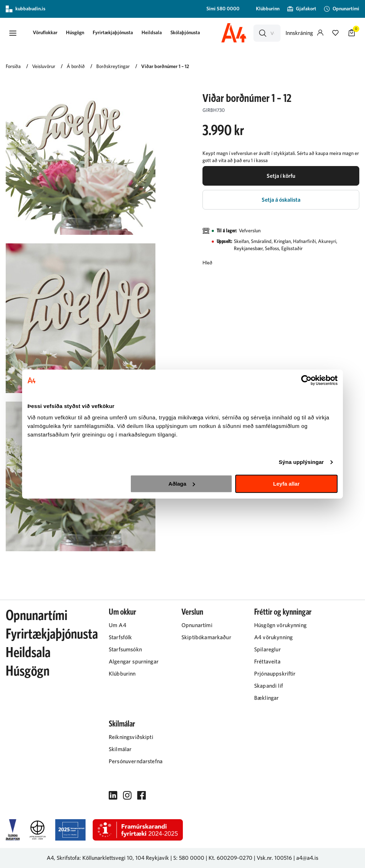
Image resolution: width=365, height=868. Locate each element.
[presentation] (45, 33)
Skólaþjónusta (185, 33)
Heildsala (152, 33)
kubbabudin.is (25, 9)
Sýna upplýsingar (301, 462)
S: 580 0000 (189, 858)
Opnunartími (37, 616)
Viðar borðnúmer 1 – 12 (165, 67)
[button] (13, 33)
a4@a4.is (307, 858)
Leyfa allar (286, 484)
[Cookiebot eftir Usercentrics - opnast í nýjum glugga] (306, 380)
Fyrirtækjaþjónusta (113, 33)
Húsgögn (75, 33)
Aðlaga (182, 484)
